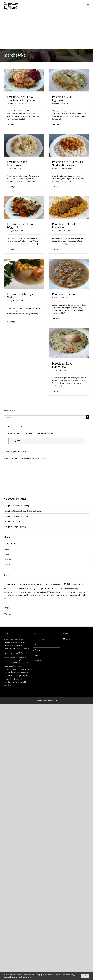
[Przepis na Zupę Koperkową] (69, 343)
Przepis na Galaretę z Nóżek (20, 296)
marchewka (26, 584)
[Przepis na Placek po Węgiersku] (24, 208)
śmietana (52, 595)
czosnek (81, 592)
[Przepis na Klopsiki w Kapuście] (69, 208)
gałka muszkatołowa (71, 595)
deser (42, 584)
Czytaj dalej (10, 125)
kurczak (52, 584)
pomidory (28, 589)
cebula (68, 583)
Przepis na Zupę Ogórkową (62, 98)
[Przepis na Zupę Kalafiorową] (24, 145)
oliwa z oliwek (67, 592)
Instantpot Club (16, 441)
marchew (58, 592)
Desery (8, 554)
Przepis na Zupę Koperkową (62, 365)
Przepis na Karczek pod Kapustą (17, 506)
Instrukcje (9, 565)
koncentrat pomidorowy (70, 589)
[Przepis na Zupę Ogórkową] (69, 80)
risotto (39, 589)
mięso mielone (16, 584)
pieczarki (7, 584)
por (63, 595)
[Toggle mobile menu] (88, 4)
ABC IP (8, 559)
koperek (21, 589)
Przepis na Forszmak (13, 521)
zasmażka (77, 584)
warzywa (13, 592)
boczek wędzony (21, 595)
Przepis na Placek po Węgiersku (20, 226)
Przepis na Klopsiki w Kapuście (66, 226)
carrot (52, 592)
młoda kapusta (56, 589)
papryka (59, 584)
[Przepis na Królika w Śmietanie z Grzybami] (24, 80)
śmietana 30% (44, 592)
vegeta (7, 588)
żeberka (19, 592)
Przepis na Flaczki (64, 294)
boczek (35, 592)
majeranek (44, 595)
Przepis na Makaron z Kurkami (16, 516)
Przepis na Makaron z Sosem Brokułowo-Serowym (24, 511)
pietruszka (7, 595)
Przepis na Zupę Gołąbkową (15, 527)
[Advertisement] (46, 30)
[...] (23, 119)
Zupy (68, 103)
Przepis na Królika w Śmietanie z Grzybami (21, 98)
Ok (85, 976)
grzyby (33, 584)
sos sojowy (14, 589)
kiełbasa (29, 595)
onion (86, 592)
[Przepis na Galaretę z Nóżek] (24, 274)
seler (13, 595)
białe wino (36, 595)
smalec (75, 592)
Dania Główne (22, 103)
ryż (82, 584)
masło (6, 598)
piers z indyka (27, 592)
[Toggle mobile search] (83, 4)
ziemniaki (82, 595)
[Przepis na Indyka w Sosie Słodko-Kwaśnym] (69, 145)
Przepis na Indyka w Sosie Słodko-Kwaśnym (69, 163)
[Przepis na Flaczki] (69, 274)
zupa (38, 584)
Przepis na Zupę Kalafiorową (17, 163)
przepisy (46, 588)
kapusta (46, 584)
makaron (59, 595)
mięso (34, 589)
